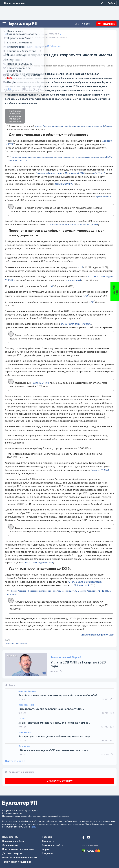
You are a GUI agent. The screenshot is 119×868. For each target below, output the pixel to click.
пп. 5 (80, 267)
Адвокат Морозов (27, 691)
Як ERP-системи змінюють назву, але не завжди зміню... (54, 723)
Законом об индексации (49, 173)
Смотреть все (15, 761)
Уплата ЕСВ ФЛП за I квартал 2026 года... (78, 664)
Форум (46, 849)
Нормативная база (13, 841)
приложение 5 (104, 197)
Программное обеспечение (18, 849)
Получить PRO (10, 837)
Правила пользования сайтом (20, 858)
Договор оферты (12, 853)
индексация (22, 643)
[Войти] (111, 3)
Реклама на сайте (52, 845)
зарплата (10, 643)
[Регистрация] (102, 3)
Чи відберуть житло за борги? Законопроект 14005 (51, 709)
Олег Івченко (25, 732)
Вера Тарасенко (26, 705)
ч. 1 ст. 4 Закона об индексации (85, 582)
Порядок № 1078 (41, 383)
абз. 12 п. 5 (99, 173)
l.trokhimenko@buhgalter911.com (97, 635)
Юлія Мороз (24, 746)
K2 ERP (22, 719)
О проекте (48, 841)
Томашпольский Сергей (66, 657)
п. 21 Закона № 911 (81, 585)
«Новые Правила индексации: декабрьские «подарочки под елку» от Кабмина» (73, 126)
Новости (47, 837)
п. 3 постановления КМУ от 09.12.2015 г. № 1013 (72, 225)
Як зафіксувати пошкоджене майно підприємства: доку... (55, 737)
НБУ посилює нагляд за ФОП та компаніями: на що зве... (54, 750)
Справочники (10, 845)
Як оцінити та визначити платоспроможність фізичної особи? (58, 695)
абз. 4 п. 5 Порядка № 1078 (39, 562)
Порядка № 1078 (64, 184)
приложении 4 (73, 280)
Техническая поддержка (17, 862)
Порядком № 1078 (75, 173)
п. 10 (50, 286)
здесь (33, 827)
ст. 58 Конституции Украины (76, 324)
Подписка (106, 24)
